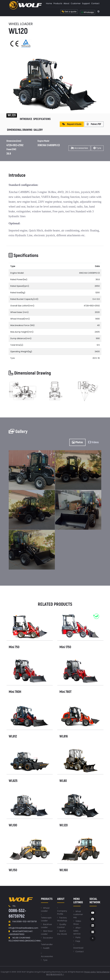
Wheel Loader (45, 909)
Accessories (47, 956)
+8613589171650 (16, 934)
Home (49, 3)
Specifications (42, 119)
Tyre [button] (97, 148)
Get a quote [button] (69, 12)
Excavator (48, 938)
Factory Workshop (62, 919)
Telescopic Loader (46, 919)
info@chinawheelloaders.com (23, 928)
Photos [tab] (77, 442)
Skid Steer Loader (47, 933)
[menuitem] (49, 4)
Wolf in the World (62, 933)
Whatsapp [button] (88, 12)
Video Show (77, 923)
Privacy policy (90, 972)
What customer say (78, 914)
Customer (76, 3)
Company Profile (62, 912)
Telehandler (47, 944)
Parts (78, 937)
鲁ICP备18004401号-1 (55, 974)
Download (78, 948)
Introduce (26, 119)
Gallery (38, 130)
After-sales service (77, 931)
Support (86, 3)
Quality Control (62, 926)
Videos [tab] (93, 442)
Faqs (78, 941)
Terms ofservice (103, 972)
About (66, 3)
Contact (95, 3)
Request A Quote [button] (72, 124)
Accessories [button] (79, 148)
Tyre (45, 960)
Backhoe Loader (46, 926)
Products (58, 3)
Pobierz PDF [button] (94, 124)
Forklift (46, 948)
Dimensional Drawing (20, 130)
